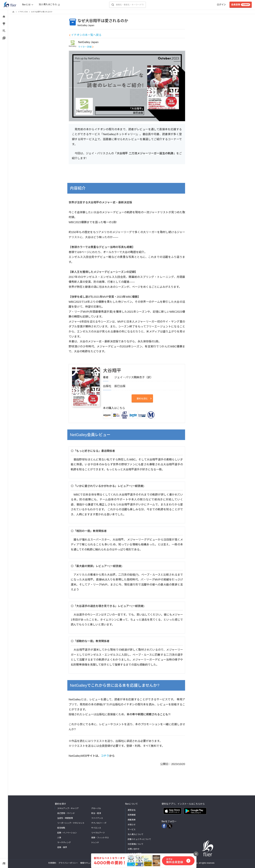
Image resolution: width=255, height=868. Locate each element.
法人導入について (135, 834)
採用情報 (132, 815)
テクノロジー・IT (99, 823)
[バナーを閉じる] (196, 854)
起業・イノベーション (67, 833)
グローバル (96, 808)
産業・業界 (62, 847)
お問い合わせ (134, 849)
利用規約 (52, 863)
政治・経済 (96, 813)
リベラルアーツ (98, 833)
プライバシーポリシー (68, 863)
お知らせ (132, 825)
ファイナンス (97, 818)
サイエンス (96, 828)
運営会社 (132, 810)
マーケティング (64, 842)
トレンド (95, 842)
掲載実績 (132, 820)
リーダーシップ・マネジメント (71, 823)
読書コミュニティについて (139, 839)
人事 (59, 838)
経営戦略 (61, 828)
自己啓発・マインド (66, 813)
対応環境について (135, 844)
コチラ (105, 756)
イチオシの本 (23, 12)
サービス (132, 830)
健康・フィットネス (100, 838)
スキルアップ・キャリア (68, 808)
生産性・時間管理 (65, 818)
